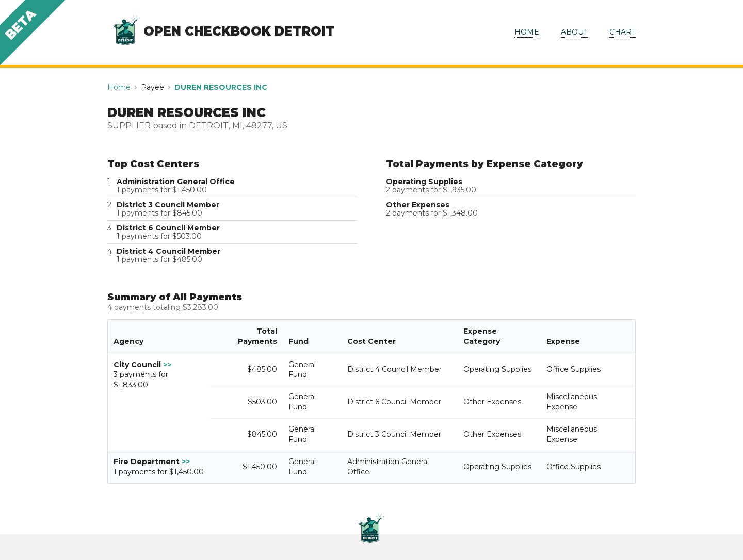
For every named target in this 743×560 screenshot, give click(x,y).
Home (119, 87)
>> (167, 365)
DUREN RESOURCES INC (221, 87)
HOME (527, 32)
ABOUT (574, 32)
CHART (623, 32)
